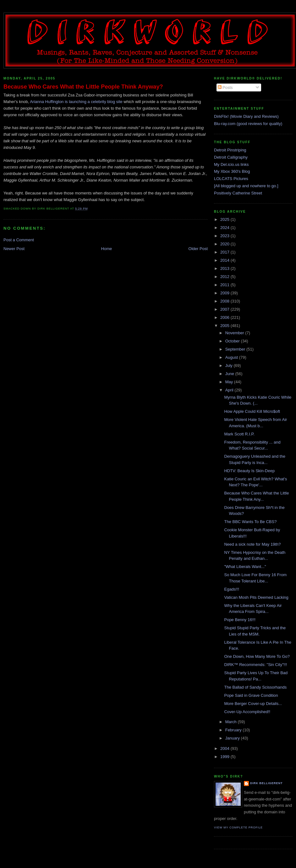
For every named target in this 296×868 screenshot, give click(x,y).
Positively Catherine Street (238, 193)
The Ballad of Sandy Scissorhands (255, 687)
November (235, 333)
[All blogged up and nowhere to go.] (246, 186)
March (232, 722)
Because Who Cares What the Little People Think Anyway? (83, 87)
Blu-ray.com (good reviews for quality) (248, 124)
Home (107, 249)
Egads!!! (232, 589)
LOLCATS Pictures (231, 179)
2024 (225, 228)
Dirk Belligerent (266, 783)
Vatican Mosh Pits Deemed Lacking (256, 597)
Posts (225, 87)
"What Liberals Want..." (245, 567)
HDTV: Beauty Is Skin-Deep (249, 471)
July (230, 366)
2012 (225, 277)
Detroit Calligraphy (231, 157)
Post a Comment (19, 240)
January (233, 738)
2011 (225, 285)
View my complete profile (238, 827)
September (236, 349)
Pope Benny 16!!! (240, 620)
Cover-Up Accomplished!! (247, 712)
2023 (225, 236)
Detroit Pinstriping (230, 150)
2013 (225, 268)
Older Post (198, 249)
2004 (225, 748)
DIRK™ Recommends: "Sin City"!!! (255, 665)
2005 (225, 326)
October (233, 341)
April (230, 390)
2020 (225, 244)
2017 (225, 252)
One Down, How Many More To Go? (257, 656)
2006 (225, 317)
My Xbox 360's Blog (232, 171)
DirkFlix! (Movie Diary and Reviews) (246, 116)
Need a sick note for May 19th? (252, 544)
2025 (225, 219)
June (230, 374)
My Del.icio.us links (231, 164)
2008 (225, 301)
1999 (225, 757)
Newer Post (14, 249)
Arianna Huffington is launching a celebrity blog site (76, 102)
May (230, 382)
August (232, 357)
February (234, 730)
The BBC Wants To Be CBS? (250, 522)
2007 (225, 309)
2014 (225, 260)
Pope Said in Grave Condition (251, 695)
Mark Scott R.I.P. (239, 434)
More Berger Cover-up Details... (253, 704)
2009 (225, 293)
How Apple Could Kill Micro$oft (252, 411)
